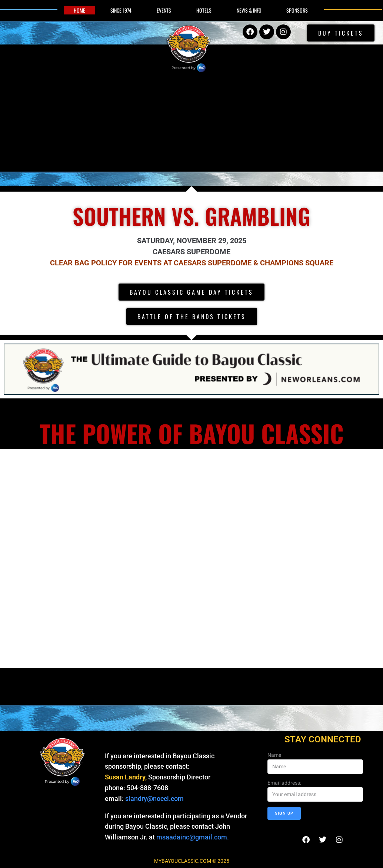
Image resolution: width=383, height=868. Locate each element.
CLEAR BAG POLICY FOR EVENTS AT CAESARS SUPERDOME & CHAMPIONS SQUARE (192, 263)
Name (274, 755)
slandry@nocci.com (154, 799)
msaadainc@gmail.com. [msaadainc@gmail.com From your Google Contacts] (193, 837)
